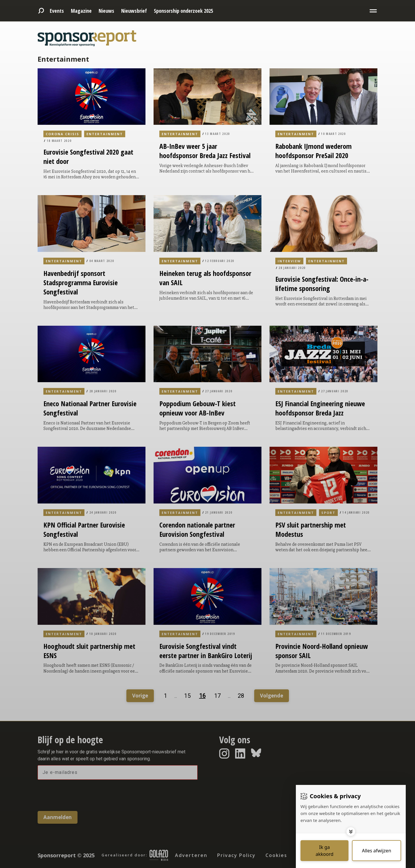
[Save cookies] (324, 851)
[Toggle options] (351, 832)
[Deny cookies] (377, 851)
